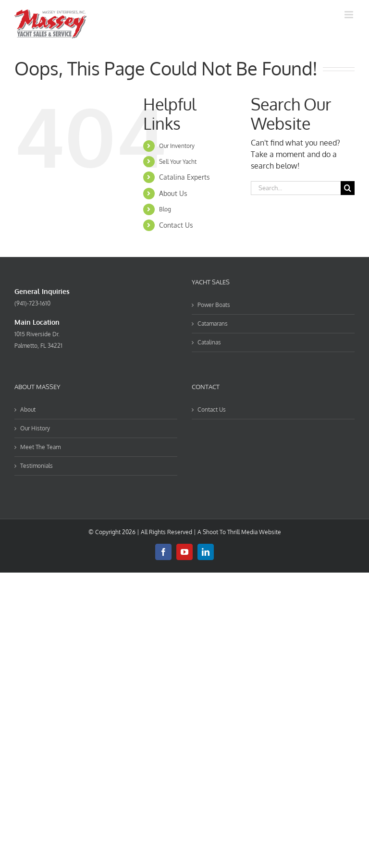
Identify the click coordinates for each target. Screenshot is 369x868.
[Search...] (296, 188)
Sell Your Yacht (178, 162)
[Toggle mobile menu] (350, 15)
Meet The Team (40, 447)
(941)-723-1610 (32, 303)
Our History (35, 428)
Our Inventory (177, 146)
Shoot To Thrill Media (230, 532)
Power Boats (214, 305)
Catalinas (209, 342)
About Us (173, 193)
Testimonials (37, 466)
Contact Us (176, 225)
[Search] (348, 188)
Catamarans (213, 324)
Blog (165, 209)
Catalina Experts (184, 177)
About (28, 410)
